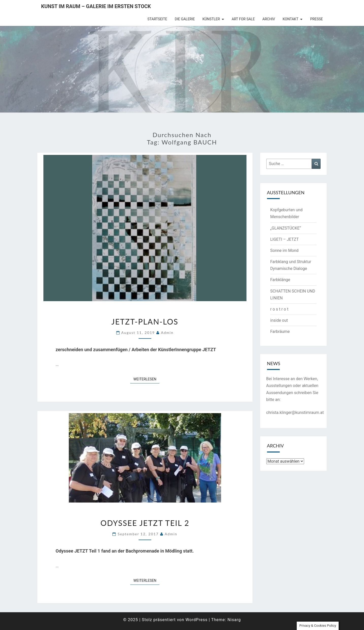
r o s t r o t (279, 309)
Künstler (211, 19)
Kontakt (290, 19)
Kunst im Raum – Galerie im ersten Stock (96, 6)
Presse (317, 19)
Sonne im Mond (285, 251)
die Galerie (185, 19)
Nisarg (234, 620)
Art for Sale (243, 19)
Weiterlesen (146, 379)
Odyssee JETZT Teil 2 (145, 523)
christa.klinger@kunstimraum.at (295, 413)
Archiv (269, 19)
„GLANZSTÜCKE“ (286, 228)
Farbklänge (280, 280)
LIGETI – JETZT (285, 239)
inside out (279, 320)
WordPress (197, 620)
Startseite (157, 19)
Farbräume (280, 332)
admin (167, 333)
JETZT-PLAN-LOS (145, 321)
